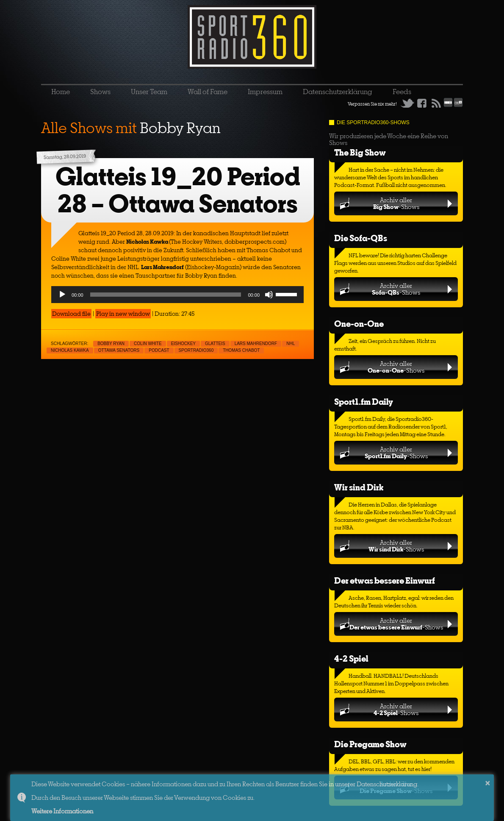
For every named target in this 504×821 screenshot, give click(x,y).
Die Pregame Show (370, 744)
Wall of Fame (208, 92)
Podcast (159, 350)
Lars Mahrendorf (256, 344)
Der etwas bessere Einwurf (385, 580)
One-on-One (359, 324)
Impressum (265, 92)
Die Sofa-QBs (361, 238)
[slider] (166, 295)
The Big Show (360, 152)
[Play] (62, 295)
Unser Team (149, 92)
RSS (436, 103)
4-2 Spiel (351, 658)
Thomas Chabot (241, 350)
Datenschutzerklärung (338, 92)
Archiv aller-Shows (396, 203)
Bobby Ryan (111, 344)
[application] (177, 295)
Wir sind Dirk (359, 487)
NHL (291, 344)
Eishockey (183, 344)
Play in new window (123, 314)
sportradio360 (196, 350)
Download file (71, 314)
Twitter (407, 103)
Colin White (148, 344)
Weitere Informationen (62, 811)
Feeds (402, 92)
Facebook (422, 103)
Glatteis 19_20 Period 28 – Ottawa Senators (178, 190)
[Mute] (269, 295)
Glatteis (215, 344)
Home (61, 92)
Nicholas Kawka (70, 350)
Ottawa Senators (119, 350)
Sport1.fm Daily (364, 402)
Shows (100, 92)
